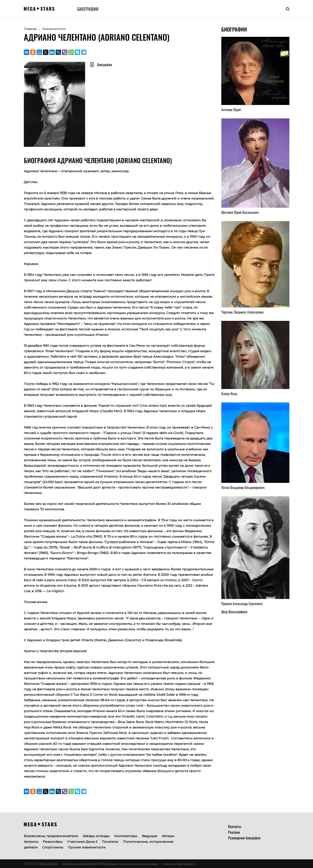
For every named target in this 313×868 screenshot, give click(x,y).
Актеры (168, 836)
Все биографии (234, 612)
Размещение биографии (244, 838)
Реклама (234, 832)
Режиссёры (53, 842)
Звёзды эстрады (96, 836)
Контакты (235, 826)
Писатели (110, 842)
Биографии (88, 9)
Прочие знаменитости (87, 847)
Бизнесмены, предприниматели (51, 836)
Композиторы (126, 836)
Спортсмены (53, 847)
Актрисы (31, 842)
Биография (105, 65)
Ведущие (150, 836)
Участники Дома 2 (82, 842)
